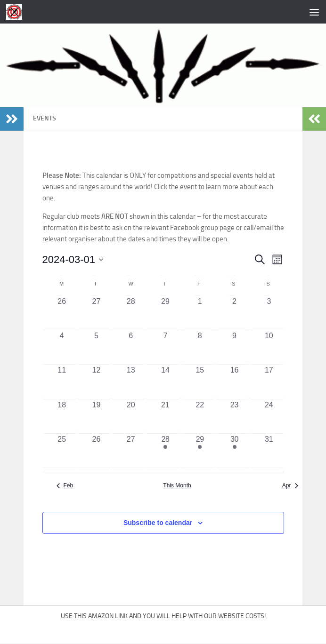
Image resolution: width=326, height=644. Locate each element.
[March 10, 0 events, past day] (269, 347)
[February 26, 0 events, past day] (62, 313)
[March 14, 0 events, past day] (165, 382)
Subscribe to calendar (158, 523)
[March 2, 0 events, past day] (234, 313)
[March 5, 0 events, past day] (96, 347)
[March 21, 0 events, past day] (165, 416)
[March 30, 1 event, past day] (234, 451)
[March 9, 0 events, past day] (234, 347)
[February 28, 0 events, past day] (131, 313)
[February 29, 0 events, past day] (165, 313)
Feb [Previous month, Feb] (65, 485)
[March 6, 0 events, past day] (131, 347)
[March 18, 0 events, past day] (62, 416)
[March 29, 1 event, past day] (200, 451)
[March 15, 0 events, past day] (200, 382)
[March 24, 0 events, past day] (269, 416)
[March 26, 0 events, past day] (96, 451)
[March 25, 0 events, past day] (62, 451)
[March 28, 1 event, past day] (165, 451)
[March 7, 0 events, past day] (165, 347)
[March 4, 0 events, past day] (62, 347)
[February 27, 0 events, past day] (96, 313)
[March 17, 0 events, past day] (269, 382)
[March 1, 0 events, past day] (200, 313)
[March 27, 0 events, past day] (131, 451)
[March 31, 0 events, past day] (269, 451)
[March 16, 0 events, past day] (234, 382)
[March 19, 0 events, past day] (96, 416)
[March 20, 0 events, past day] (131, 416)
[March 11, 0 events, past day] (62, 382)
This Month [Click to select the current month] (177, 485)
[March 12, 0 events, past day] (96, 382)
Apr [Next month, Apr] (290, 485)
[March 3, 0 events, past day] (269, 313)
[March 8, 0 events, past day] (200, 347)
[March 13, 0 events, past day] (131, 382)
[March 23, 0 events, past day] (234, 416)
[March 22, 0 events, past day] (200, 416)
